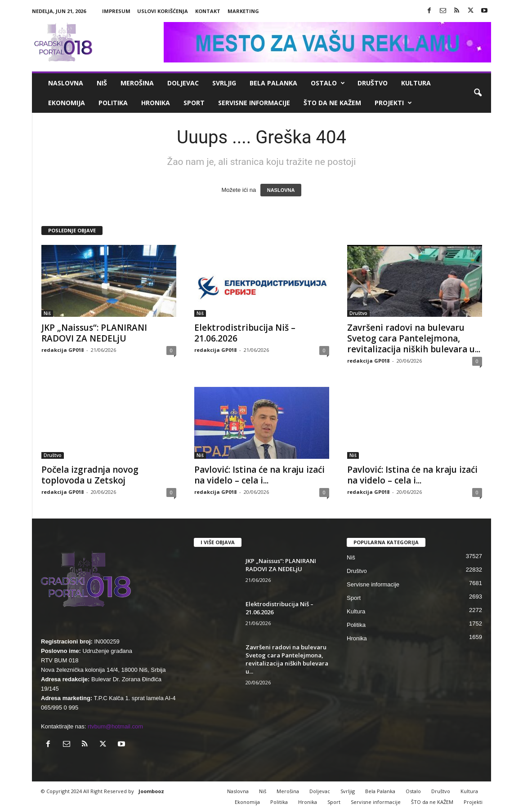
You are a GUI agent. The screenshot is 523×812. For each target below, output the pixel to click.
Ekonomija (67, 103)
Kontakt (208, 11)
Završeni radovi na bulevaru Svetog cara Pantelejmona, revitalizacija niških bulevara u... (414, 338)
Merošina (137, 83)
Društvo (373, 83)
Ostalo (328, 83)
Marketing (243, 11)
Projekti (393, 103)
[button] (478, 93)
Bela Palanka (273, 83)
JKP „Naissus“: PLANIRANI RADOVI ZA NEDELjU (94, 333)
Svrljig (224, 83)
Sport (194, 103)
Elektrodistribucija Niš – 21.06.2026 (245, 333)
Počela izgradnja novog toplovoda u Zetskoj (90, 475)
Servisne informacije (254, 103)
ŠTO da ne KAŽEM (332, 103)
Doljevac (183, 83)
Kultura (416, 83)
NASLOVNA (281, 190)
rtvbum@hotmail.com (115, 726)
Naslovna (66, 83)
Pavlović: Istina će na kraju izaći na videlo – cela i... (259, 475)
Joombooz (151, 791)
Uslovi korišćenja (163, 11)
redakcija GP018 (63, 350)
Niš (102, 83)
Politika (113, 103)
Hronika (156, 103)
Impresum (116, 11)
